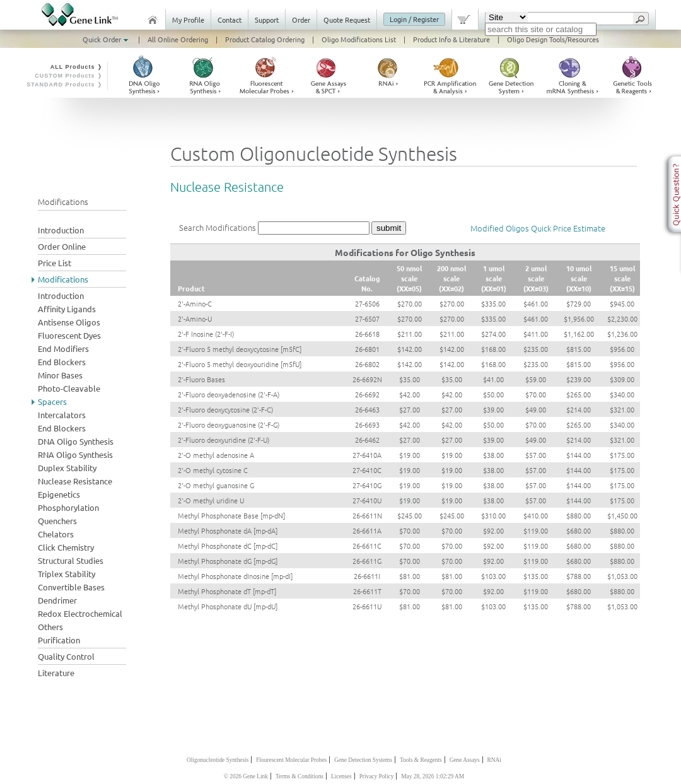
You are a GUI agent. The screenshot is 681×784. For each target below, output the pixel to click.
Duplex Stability (67, 468)
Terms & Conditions (300, 776)
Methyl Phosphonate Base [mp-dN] (231, 515)
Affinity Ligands (67, 309)
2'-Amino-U (195, 319)
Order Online (62, 246)
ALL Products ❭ (77, 67)
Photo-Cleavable (69, 388)
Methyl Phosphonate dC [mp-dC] (228, 546)
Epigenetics (59, 494)
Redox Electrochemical (80, 613)
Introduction (61, 230)
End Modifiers (63, 348)
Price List (55, 263)
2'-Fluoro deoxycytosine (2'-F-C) (225, 409)
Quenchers (57, 521)
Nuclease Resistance (75, 481)
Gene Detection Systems (363, 760)
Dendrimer (57, 600)
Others (50, 627)
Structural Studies (71, 560)
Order (301, 20)
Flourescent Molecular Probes (291, 760)
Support (267, 20)
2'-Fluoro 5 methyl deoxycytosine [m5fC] (240, 349)
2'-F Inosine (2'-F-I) (206, 334)
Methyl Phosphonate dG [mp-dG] (228, 561)
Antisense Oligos (69, 322)
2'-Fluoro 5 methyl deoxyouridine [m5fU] (240, 364)
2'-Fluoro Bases (201, 379)
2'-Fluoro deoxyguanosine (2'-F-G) (229, 424)
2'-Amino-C (195, 303)
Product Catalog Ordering (265, 39)
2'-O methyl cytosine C (213, 470)
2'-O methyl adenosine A (216, 455)
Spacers (52, 401)
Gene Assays (465, 760)
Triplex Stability (67, 574)
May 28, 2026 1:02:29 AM (433, 776)
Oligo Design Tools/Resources (553, 39)
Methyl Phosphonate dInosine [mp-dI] (235, 576)
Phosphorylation (68, 507)
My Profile (188, 20)
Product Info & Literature (451, 39)
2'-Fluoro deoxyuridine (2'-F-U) (224, 440)
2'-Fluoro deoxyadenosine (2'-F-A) (229, 394)
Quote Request (347, 20)
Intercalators (62, 415)
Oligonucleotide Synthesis (218, 760)
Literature (56, 673)
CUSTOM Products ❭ (69, 76)
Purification (59, 640)
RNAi (494, 760)
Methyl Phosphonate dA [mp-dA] (228, 530)
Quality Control (66, 656)
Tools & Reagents (421, 760)
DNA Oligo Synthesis (76, 441)
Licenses (341, 776)
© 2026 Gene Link (246, 776)
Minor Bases (60, 375)
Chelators (56, 534)
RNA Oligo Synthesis (75, 454)
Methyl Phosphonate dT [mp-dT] (227, 591)
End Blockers (62, 362)
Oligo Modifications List (359, 39)
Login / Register (414, 19)
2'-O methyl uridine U (211, 500)
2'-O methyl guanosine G (216, 485)
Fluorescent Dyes (69, 335)
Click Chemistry (66, 547)
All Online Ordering (178, 39)
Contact (230, 20)
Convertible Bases (71, 587)
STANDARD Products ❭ (65, 85)
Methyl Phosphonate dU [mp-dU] (228, 606)
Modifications (63, 279)
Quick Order (107, 39)
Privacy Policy (377, 776)
